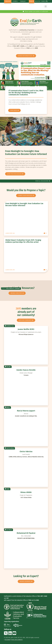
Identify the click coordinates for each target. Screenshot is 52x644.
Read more (14, 110)
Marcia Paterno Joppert (26, 411)
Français (23, 1)
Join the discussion (14, 174)
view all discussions (42, 181)
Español (15, 1)
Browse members (25, 581)
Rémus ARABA (26, 492)
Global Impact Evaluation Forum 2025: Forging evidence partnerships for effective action (23, 241)
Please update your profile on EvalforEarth (35, 11)
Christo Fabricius (26, 451)
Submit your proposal (25, 195)
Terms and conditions (17, 640)
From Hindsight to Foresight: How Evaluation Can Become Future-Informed (26, 153)
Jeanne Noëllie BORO (26, 329)
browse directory (16, 293)
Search (43, 1)
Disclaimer (8, 640)
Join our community (25, 320)
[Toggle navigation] (46, 6)
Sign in (32, 1)
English (8, 1)
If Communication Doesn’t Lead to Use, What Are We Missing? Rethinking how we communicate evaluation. (26, 93)
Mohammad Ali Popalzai (26, 533)
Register (38, 1)
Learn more (9, 233)
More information (25, 56)
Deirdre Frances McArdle (26, 370)
